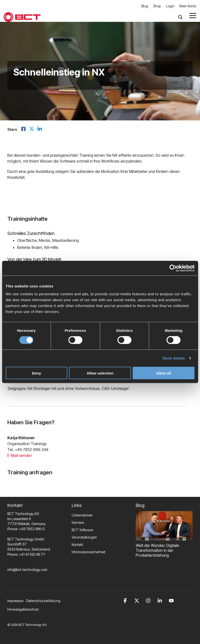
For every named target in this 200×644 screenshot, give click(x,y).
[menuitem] (44, 601)
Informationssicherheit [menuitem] (88, 552)
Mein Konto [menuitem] (188, 6)
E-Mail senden (20, 455)
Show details (174, 358)
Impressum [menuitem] (15, 601)
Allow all (164, 373)
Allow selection (100, 373)
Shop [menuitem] (157, 6)
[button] (193, 15)
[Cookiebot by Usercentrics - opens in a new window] (173, 268)
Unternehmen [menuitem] (82, 515)
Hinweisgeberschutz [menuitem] (23, 609)
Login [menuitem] (170, 6)
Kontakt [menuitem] (77, 545)
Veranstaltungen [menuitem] (84, 537)
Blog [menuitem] (145, 6)
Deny (36, 373)
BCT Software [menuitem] (82, 530)
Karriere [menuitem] (78, 522)
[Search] (180, 17)
